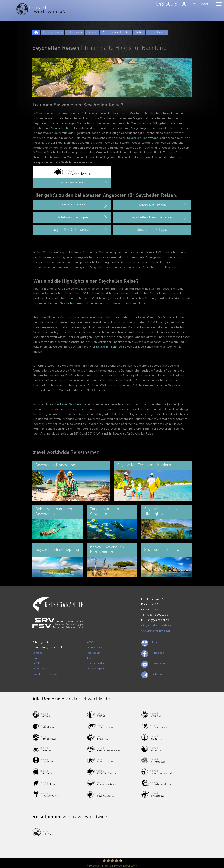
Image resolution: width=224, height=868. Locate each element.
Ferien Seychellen (72, 404)
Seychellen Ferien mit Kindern (79, 303)
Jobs (139, 32)
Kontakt (37, 653)
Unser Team (53, 32)
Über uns (75, 32)
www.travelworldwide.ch (156, 631)
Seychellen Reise (62, 128)
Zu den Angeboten (84, 183)
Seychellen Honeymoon (143, 138)
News (92, 32)
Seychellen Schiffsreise (111, 347)
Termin (36, 658)
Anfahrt (37, 663)
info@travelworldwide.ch (156, 625)
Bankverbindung (97, 663)
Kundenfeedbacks (116, 32)
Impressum (94, 653)
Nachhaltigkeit (95, 669)
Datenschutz (94, 647)
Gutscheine (157, 32)
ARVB (90, 642)
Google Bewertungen (45, 674)
